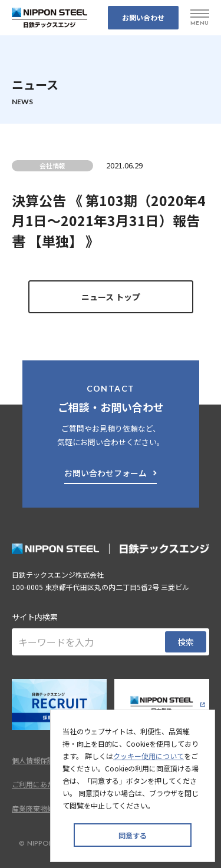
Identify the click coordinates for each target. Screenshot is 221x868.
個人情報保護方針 (40, 760)
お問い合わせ (143, 17)
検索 (186, 642)
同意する (133, 835)
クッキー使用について (149, 756)
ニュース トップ (111, 297)
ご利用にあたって (40, 784)
